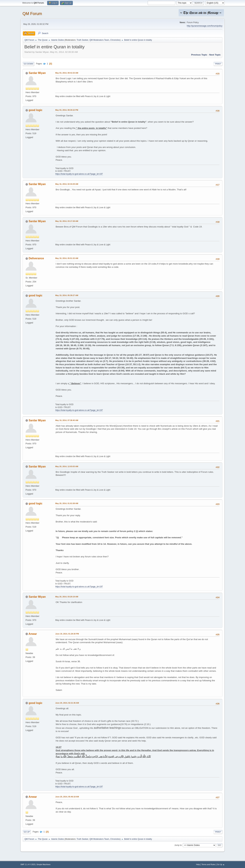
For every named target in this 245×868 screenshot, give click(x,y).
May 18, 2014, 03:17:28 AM (67, 221)
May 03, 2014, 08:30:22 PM (67, 110)
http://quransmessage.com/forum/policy (205, 26)
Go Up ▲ (221, 864)
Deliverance (36, 258)
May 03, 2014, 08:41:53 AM (67, 73)
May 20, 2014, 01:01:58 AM (67, 503)
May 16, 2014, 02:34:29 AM (67, 184)
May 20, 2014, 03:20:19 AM (67, 597)
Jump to (178, 845)
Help (198, 864)
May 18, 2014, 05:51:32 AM (67, 258)
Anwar (33, 634)
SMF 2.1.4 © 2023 (28, 864)
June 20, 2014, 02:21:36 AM (67, 703)
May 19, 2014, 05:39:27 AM (67, 295)
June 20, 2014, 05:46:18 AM (67, 797)
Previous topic (199, 55)
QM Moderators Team (99, 40)
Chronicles (115, 40)
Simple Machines (43, 864)
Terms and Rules (209, 864)
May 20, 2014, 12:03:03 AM (67, 466)
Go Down (28, 64)
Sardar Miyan (37, 73)
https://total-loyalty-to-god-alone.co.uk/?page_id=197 (79, 174)
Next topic (215, 55)
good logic (35, 110)
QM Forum (32, 14)
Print (218, 64)
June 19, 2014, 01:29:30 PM (67, 634)
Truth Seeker (82, 40)
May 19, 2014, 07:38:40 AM (67, 420)
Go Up (27, 832)
